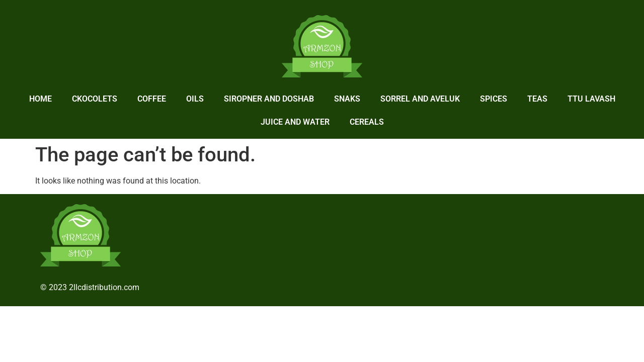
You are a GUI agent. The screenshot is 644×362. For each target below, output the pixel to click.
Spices (494, 99)
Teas (537, 99)
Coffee (152, 99)
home (41, 99)
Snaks (347, 99)
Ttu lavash (591, 99)
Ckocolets (95, 99)
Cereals (367, 122)
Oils (195, 99)
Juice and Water (295, 122)
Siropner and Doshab (269, 99)
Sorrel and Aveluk (420, 99)
